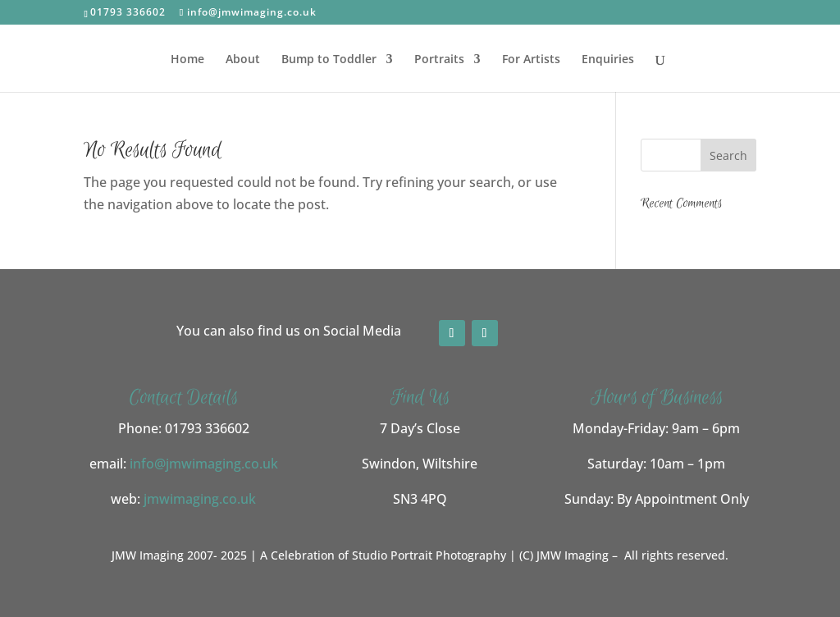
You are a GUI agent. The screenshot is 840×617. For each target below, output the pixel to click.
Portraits (439, 60)
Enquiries (608, 60)
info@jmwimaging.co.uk (204, 464)
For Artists (531, 60)
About (243, 60)
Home (187, 60)
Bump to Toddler (329, 60)
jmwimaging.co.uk (200, 499)
